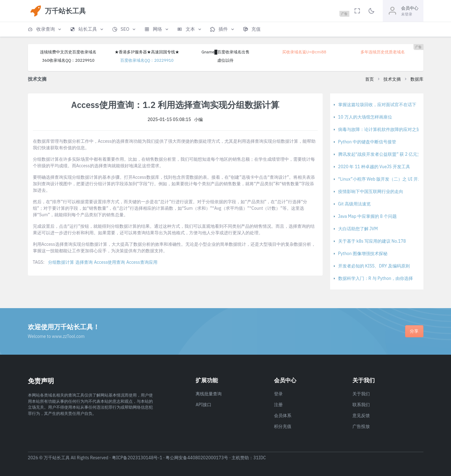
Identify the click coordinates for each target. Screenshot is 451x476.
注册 (278, 405)
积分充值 (283, 426)
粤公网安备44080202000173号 (197, 458)
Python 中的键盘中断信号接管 (367, 142)
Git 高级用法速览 (354, 204)
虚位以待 (225, 60)
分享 (414, 331)
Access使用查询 (109, 262)
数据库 (417, 79)
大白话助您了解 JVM (358, 229)
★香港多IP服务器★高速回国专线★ (147, 52)
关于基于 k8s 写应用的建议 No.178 (372, 241)
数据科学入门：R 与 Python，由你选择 (376, 278)
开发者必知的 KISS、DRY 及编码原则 (374, 266)
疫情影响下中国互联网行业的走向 (371, 191)
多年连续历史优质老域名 (383, 52)
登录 (278, 394)
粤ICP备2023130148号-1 (137, 458)
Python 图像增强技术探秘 (363, 254)
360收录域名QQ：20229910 (68, 60)
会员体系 (283, 415)
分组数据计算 (61, 262)
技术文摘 (392, 79)
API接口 (203, 405)
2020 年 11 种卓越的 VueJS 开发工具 (374, 167)
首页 (369, 79)
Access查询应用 (142, 262)
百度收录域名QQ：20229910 (147, 60)
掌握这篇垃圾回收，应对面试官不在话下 (377, 105)
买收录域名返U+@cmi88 (304, 52)
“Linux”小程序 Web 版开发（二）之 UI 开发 (380, 179)
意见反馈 (361, 415)
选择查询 (84, 262)
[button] (45, 29)
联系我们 (361, 405)
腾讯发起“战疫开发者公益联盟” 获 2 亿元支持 (382, 154)
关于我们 (361, 394)
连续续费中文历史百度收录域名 (68, 52)
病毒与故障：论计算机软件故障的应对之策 (379, 129)
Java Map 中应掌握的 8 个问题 (367, 216)
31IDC (260, 458)
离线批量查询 (209, 394)
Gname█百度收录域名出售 (225, 52)
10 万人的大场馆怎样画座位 (365, 117)
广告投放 (361, 426)
